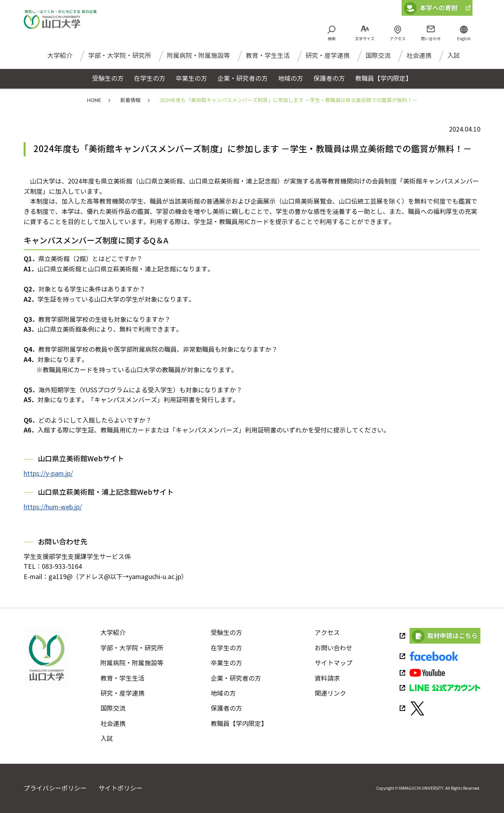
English (464, 39)
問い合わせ (431, 39)
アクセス (398, 39)
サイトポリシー (120, 788)
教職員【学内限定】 (239, 724)
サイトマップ (334, 663)
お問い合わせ (334, 648)
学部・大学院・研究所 (120, 59)
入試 (454, 59)
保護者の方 (226, 708)
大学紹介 (60, 59)
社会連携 (419, 59)
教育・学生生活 (268, 59)
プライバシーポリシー (55, 788)
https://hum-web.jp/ (53, 507)
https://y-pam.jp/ (48, 474)
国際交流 (378, 59)
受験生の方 (226, 633)
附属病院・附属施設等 (198, 59)
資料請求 (327, 678)
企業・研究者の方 (236, 678)
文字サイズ (365, 39)
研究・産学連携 (328, 59)
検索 (332, 39)
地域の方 (223, 693)
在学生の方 (226, 648)
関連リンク (330, 693)
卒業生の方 (226, 663)
